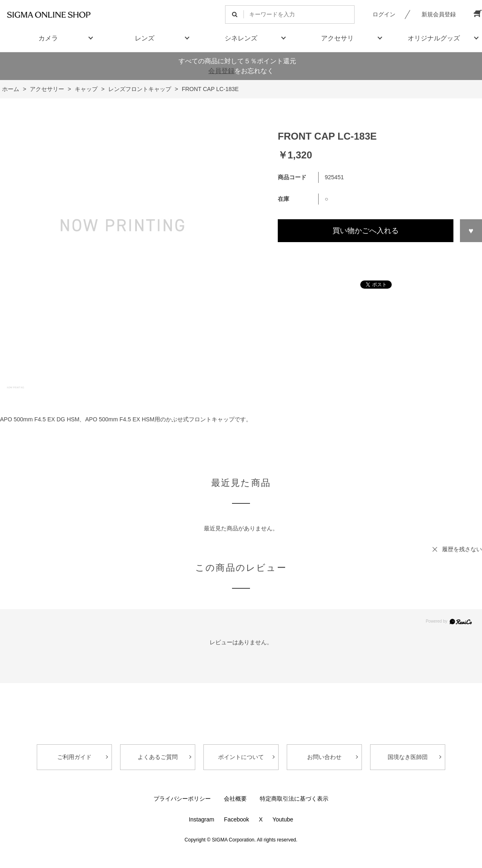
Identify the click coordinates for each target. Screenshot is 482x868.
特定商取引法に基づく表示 (294, 799)
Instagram (201, 819)
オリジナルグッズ (434, 38)
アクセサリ (337, 38)
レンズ (145, 38)
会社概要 (235, 799)
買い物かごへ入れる (366, 231)
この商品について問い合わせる (380, 257)
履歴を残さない (462, 549)
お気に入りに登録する (471, 231)
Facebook (236, 819)
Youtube (283, 819)
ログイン (384, 14)
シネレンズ (241, 38)
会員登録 (221, 71)
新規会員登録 (439, 14)
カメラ (48, 38)
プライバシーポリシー (182, 799)
